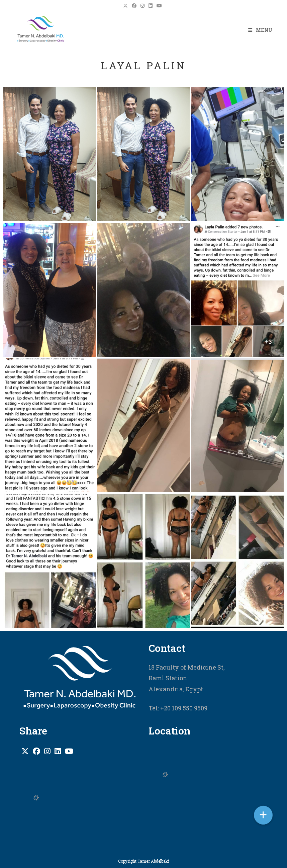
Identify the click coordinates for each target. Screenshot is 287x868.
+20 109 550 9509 (183, 708)
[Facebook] (36, 751)
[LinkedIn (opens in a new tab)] (151, 6)
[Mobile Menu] (260, 30)
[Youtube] (69, 751)
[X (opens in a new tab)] (126, 6)
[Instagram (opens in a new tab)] (142, 6)
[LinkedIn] (58, 751)
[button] (263, 815)
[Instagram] (47, 751)
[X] (25, 751)
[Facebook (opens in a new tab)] (134, 6)
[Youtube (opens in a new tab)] (159, 6)
